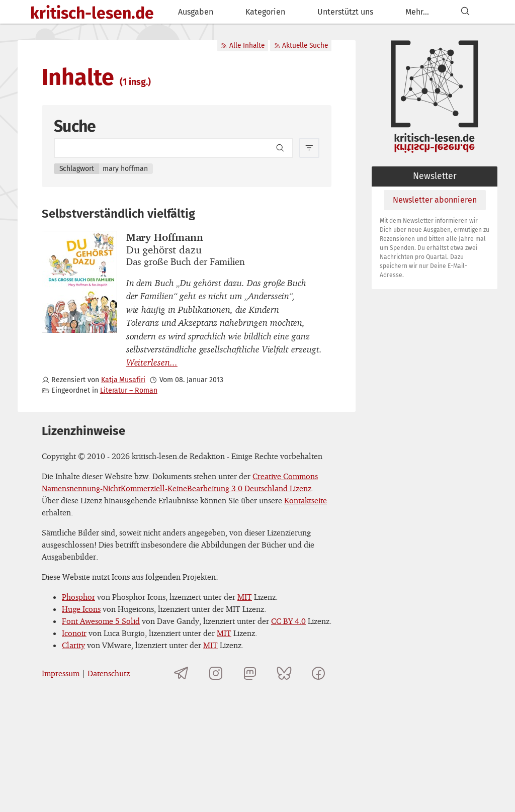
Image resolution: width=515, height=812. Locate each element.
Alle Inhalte (242, 46)
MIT (245, 597)
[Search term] (174, 148)
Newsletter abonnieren (435, 200)
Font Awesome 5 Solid (101, 621)
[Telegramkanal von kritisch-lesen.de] (182, 673)
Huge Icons (81, 609)
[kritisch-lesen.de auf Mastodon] (250, 673)
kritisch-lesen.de (92, 13)
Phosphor (78, 597)
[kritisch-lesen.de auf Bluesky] (284, 673)
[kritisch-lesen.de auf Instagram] (216, 673)
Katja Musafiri (123, 380)
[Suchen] (465, 12)
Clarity (73, 645)
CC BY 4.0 (288, 621)
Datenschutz (109, 673)
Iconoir (74, 633)
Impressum (61, 673)
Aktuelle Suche (301, 46)
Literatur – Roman (129, 390)
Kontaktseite (306, 500)
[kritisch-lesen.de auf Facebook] (318, 673)
